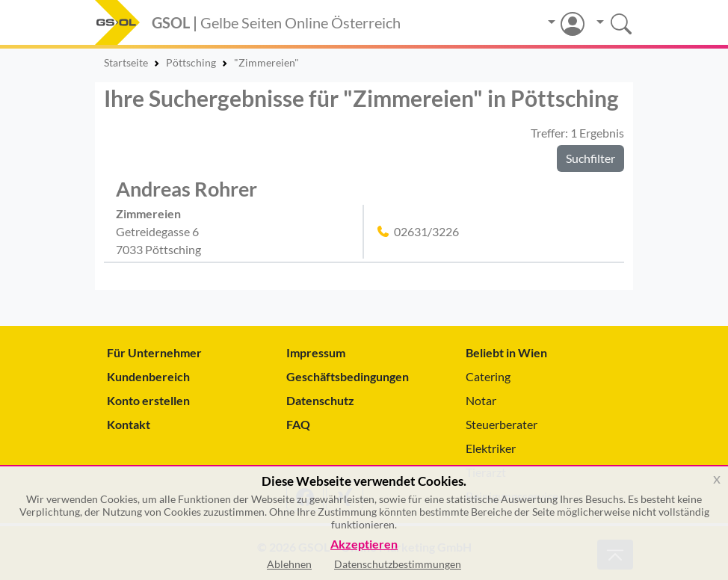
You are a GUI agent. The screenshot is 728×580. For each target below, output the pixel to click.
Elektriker (491, 448)
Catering (488, 376)
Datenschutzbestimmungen (398, 564)
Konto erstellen (148, 400)
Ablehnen (289, 564)
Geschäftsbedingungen (348, 376)
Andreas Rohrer (186, 189)
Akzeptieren (364, 544)
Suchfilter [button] (590, 158)
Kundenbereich (148, 376)
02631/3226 (426, 231)
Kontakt (129, 424)
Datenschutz (320, 400)
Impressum (316, 352)
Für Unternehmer (154, 352)
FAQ (298, 424)
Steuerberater (502, 424)
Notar (481, 400)
